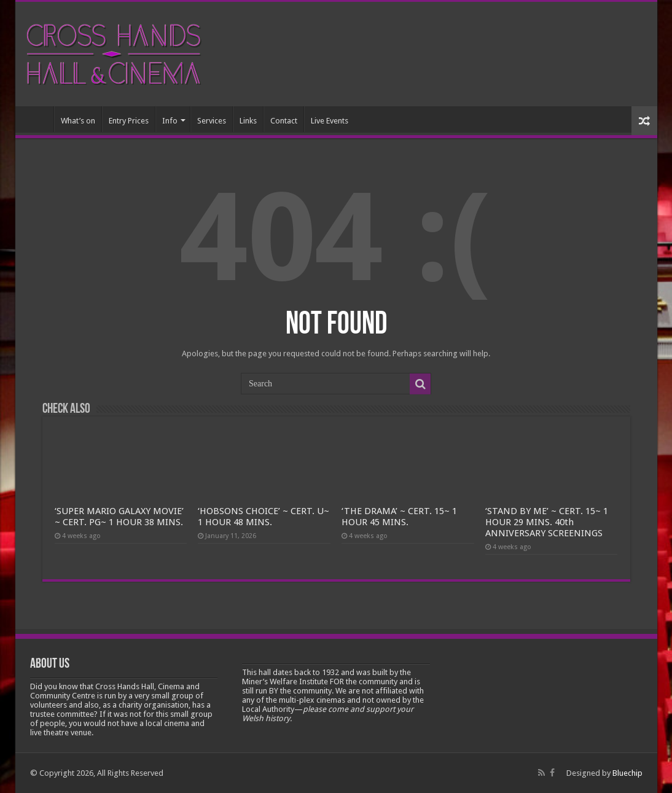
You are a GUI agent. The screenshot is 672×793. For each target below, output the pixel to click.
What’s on (78, 121)
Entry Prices (129, 121)
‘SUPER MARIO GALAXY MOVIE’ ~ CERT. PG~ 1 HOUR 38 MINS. (119, 517)
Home (37, 119)
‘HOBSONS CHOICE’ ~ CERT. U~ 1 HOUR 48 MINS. (264, 517)
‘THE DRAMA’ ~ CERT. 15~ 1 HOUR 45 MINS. (399, 517)
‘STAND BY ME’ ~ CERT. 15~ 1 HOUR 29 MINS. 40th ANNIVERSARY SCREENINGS (547, 522)
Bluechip (627, 773)
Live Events (330, 121)
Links (248, 121)
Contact (284, 121)
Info (170, 121)
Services (212, 121)
